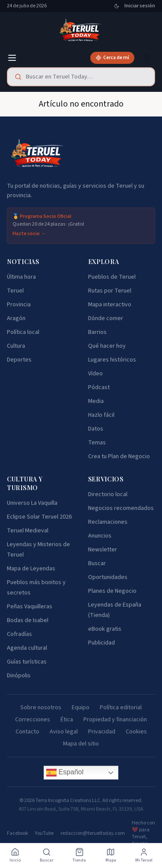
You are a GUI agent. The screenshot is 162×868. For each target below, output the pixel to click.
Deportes (19, 360)
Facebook (17, 833)
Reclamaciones (108, 522)
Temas (97, 443)
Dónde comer (106, 318)
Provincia (19, 305)
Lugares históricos (112, 360)
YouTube (44, 833)
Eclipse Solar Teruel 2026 (39, 517)
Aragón (16, 318)
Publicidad (102, 643)
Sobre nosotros (41, 708)
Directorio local (108, 494)
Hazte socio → (29, 234)
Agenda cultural (27, 648)
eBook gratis (105, 629)
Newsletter (103, 550)
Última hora (21, 277)
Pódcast (99, 387)
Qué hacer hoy (107, 346)
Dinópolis (19, 676)
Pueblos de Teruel (112, 277)
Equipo (81, 708)
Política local (23, 332)
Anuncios (100, 536)
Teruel (15, 291)
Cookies (136, 732)
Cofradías (19, 634)
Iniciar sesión (140, 6)
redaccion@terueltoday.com (93, 833)
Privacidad (102, 732)
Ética (67, 720)
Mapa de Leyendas (31, 569)
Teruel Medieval (28, 531)
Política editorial (121, 708)
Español (65, 773)
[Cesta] (146, 58)
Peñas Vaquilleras (30, 607)
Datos (96, 429)
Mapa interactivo (110, 305)
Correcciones (33, 720)
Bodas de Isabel (28, 620)
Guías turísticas (27, 662)
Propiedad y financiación (115, 720)
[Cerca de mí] (112, 58)
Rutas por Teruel (110, 291)
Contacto (27, 732)
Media (96, 401)
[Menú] (12, 58)
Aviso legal (64, 732)
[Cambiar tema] (117, 6)
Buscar (97, 563)
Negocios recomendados (121, 508)
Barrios (97, 332)
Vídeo (95, 374)
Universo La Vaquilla (32, 503)
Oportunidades (108, 577)
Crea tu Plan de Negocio (119, 456)
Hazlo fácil (101, 415)
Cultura (16, 346)
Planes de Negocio (112, 591)
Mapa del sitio (81, 744)
